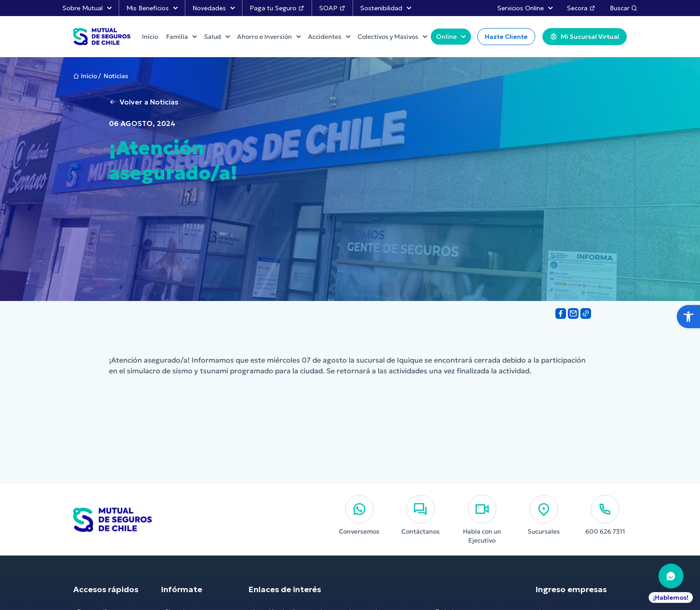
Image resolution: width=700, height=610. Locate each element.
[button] (688, 317)
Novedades (214, 8)
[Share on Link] (586, 313)
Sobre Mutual (87, 8)
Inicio (89, 76)
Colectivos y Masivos (392, 37)
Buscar (624, 8)
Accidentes (329, 37)
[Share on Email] (573, 313)
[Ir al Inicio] (102, 37)
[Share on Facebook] (561, 313)
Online (451, 37)
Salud (217, 37)
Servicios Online (525, 8)
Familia (181, 37)
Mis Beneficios (152, 8)
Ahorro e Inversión (269, 37)
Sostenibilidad (386, 8)
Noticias (116, 76)
